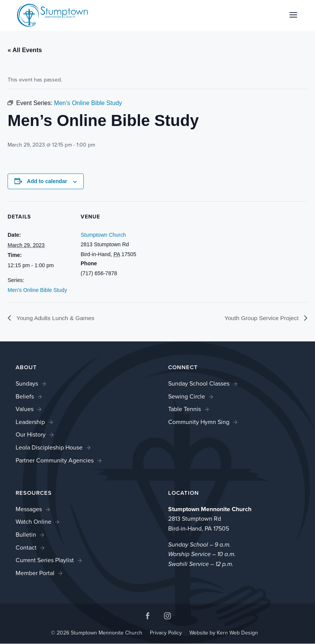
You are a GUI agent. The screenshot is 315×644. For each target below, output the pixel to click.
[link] (52, 15)
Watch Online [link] (33, 522)
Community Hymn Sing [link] (199, 422)
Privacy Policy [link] (166, 633)
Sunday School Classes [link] (199, 384)
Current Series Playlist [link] (45, 560)
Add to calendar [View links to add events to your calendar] (47, 181)
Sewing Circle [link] (187, 396)
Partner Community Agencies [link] (55, 460)
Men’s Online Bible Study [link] (37, 290)
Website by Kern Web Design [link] (224, 633)
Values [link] (25, 409)
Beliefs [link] (25, 396)
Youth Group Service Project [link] (261, 318)
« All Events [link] (25, 50)
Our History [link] (31, 435)
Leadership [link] (30, 422)
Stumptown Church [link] (103, 235)
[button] (293, 20)
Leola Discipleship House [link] (49, 447)
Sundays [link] (27, 384)
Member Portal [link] (35, 573)
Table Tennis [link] (185, 409)
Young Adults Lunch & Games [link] (56, 318)
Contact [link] (26, 548)
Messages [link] (29, 509)
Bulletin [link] (26, 535)
